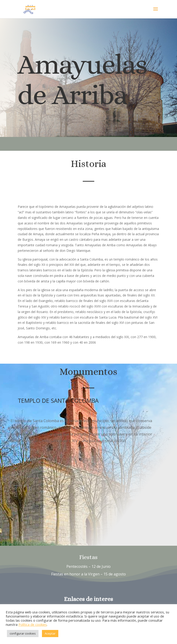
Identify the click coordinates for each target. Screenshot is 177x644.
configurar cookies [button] (23, 633)
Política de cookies (33, 624)
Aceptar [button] (50, 633)
